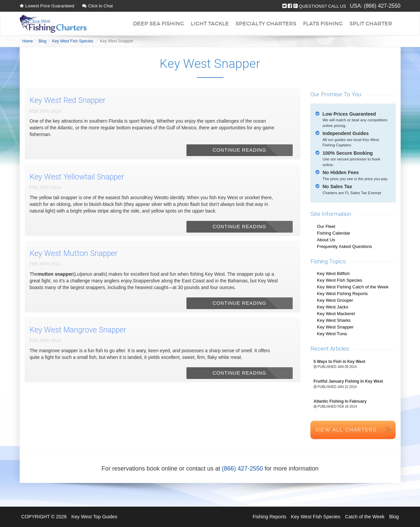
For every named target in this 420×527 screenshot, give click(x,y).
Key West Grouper (335, 300)
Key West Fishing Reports (342, 294)
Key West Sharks (334, 320)
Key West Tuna (332, 334)
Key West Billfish (333, 274)
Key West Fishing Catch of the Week (353, 287)
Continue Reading (239, 150)
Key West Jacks (333, 307)
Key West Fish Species (340, 280)
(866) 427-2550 (382, 6)
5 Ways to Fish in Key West (340, 362)
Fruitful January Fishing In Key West (348, 381)
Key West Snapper (335, 327)
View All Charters (346, 430)
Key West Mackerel (336, 314)
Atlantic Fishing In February (340, 401)
